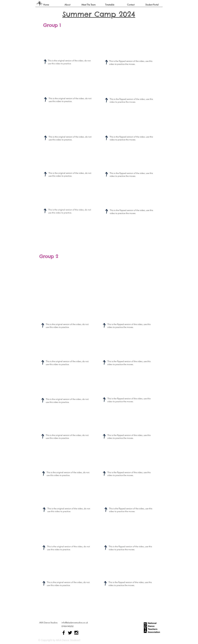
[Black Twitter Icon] (70, 633)
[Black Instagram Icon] (76, 633)
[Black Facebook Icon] (64, 633)
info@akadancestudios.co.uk (75, 623)
